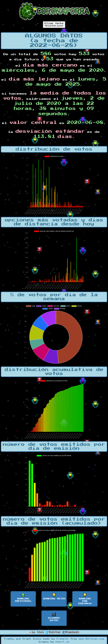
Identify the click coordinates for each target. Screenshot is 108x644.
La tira (36, 632)
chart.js (62, 642)
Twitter (53, 632)
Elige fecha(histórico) (54, 25)
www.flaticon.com (92, 639)
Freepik (63, 639)
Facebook (71, 632)
